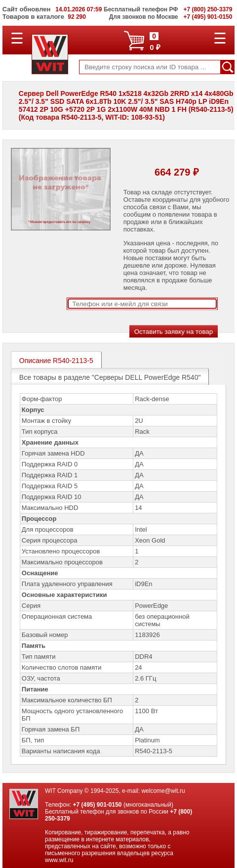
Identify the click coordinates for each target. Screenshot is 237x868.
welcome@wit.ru (163, 791)
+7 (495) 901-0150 (97, 805)
